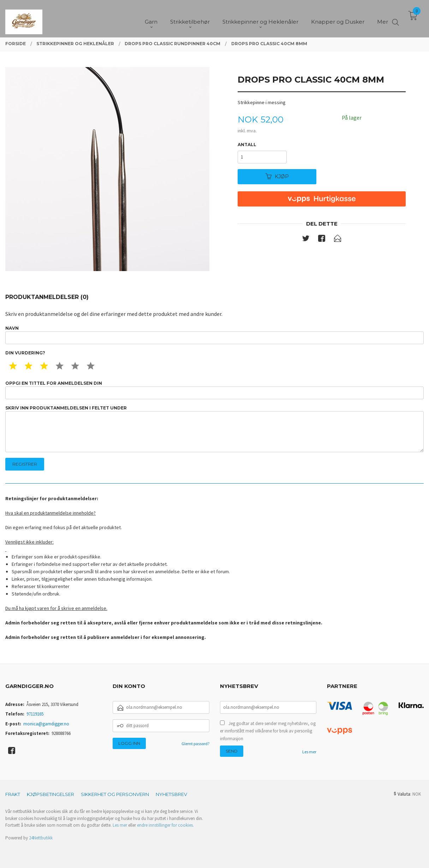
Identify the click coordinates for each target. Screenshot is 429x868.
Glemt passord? (195, 744)
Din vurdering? (25, 353)
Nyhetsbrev (171, 794)
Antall (247, 145)
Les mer (309, 752)
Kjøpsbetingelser (50, 794)
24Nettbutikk (41, 838)
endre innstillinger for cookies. (165, 825)
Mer (383, 18)
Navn (214, 335)
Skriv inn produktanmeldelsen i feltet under (214, 429)
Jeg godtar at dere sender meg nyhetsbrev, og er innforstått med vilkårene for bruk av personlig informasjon (268, 731)
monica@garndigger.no (46, 724)
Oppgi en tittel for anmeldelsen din (214, 390)
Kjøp (277, 176)
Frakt (13, 794)
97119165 (35, 714)
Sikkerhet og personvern (115, 794)
